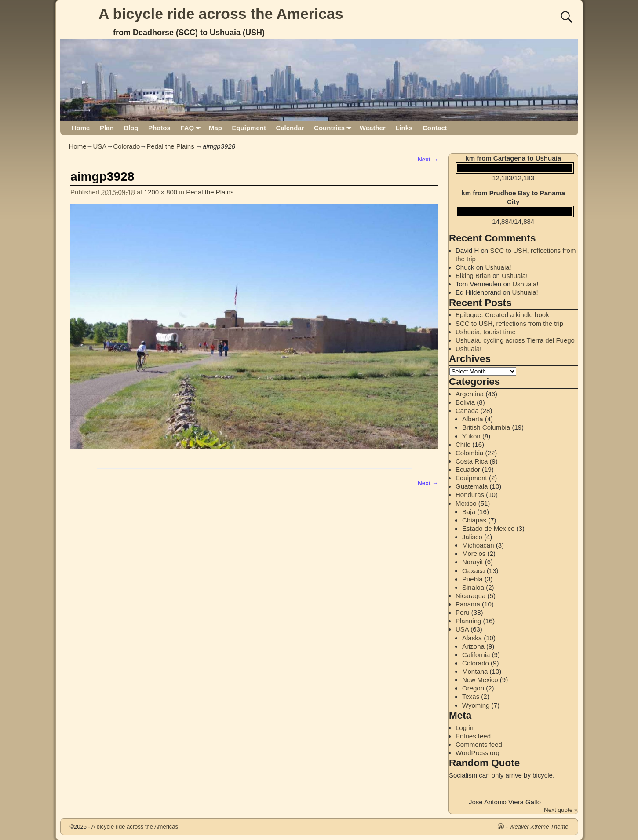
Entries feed (473, 736)
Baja (469, 512)
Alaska (472, 638)
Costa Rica (472, 461)
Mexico (466, 503)
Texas (471, 696)
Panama (468, 604)
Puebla (472, 579)
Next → (428, 159)
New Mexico (480, 680)
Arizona (473, 646)
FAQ (192, 128)
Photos (159, 128)
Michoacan (478, 545)
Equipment (249, 128)
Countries (334, 128)
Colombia (469, 453)
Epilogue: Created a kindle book (502, 315)
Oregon (473, 688)
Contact (435, 128)
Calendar (290, 128)
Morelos (474, 553)
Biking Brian (473, 276)
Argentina (470, 394)
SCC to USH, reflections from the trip (509, 323)
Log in (465, 728)
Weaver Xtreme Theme (539, 827)
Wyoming (476, 705)
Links (404, 128)
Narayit (473, 562)
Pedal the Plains (170, 146)
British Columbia (486, 427)
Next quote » (561, 810)
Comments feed (479, 744)
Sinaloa (473, 587)
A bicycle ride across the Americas (221, 14)
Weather (373, 128)
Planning (468, 621)
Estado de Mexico (488, 528)
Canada (467, 411)
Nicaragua (470, 596)
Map (215, 128)
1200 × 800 (161, 192)
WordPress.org (478, 753)
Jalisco (472, 537)
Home (81, 128)
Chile (463, 444)
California (476, 655)
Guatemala (472, 486)
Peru (463, 612)
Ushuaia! (498, 267)
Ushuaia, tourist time (486, 332)
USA (100, 146)
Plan (107, 128)
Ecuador (468, 469)
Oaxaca (474, 571)
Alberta (473, 419)
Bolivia (465, 402)
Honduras (470, 495)
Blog (131, 128)
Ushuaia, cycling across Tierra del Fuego (515, 340)
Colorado (126, 146)
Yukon (471, 436)
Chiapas (474, 520)
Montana (475, 671)
